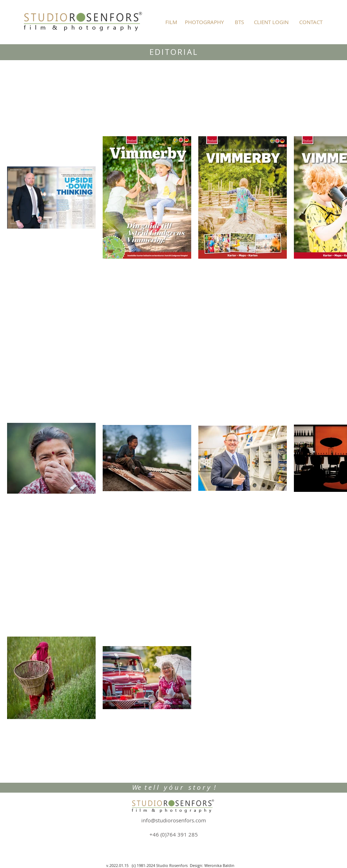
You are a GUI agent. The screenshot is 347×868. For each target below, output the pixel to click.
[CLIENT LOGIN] (271, 22)
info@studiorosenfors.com (174, 820)
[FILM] (171, 22)
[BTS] (239, 22)
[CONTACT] (311, 22)
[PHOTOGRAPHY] (204, 22)
